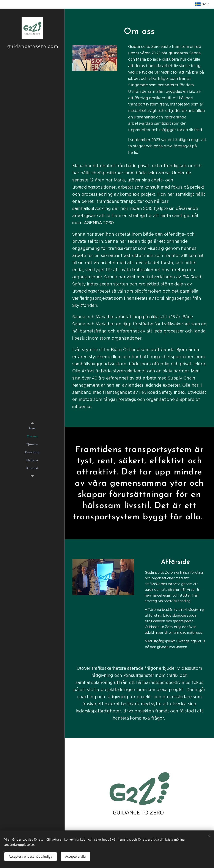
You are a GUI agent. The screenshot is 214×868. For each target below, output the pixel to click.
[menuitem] (32, 429)
